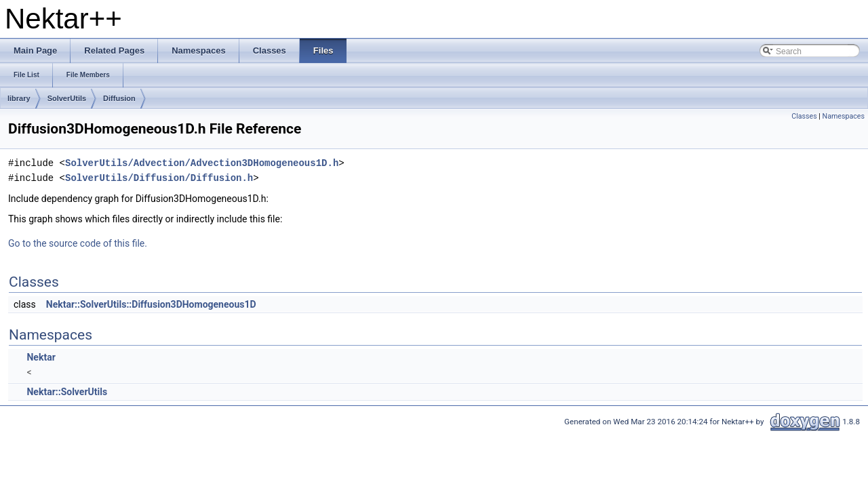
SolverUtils (67, 98)
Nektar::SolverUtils (67, 392)
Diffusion (119, 98)
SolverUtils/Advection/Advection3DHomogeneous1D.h (202, 163)
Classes (804, 116)
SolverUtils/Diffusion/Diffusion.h (159, 178)
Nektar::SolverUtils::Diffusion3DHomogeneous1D (151, 304)
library (19, 98)
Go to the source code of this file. (78, 243)
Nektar (41, 357)
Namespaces (844, 116)
